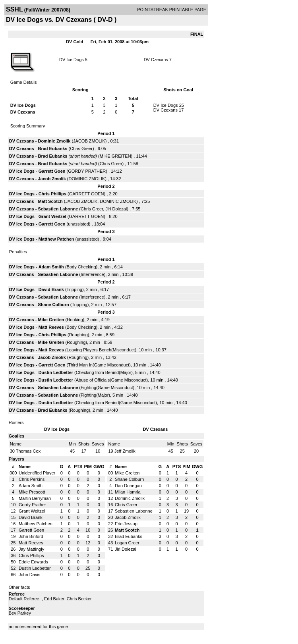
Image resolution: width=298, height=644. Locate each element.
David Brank (51, 289)
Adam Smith (51, 267)
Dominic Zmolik (54, 141)
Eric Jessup (126, 524)
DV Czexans (156, 60)
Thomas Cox (28, 451)
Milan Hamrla (128, 492)
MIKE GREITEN (115, 156)
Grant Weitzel (52, 216)
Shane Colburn (53, 305)
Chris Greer (81, 148)
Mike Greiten (51, 320)
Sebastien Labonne (58, 209)
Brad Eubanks (52, 148)
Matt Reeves (51, 327)
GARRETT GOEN (87, 194)
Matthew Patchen (56, 239)
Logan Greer (127, 543)
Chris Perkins (32, 479)
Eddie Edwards (33, 562)
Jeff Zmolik (125, 451)
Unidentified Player (37, 473)
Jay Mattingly (31, 549)
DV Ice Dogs (72, 60)
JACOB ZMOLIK (89, 141)
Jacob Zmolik (52, 179)
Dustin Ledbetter (56, 372)
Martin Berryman (35, 498)
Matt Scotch (50, 201)
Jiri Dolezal (116, 209)
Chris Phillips (52, 194)
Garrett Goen (52, 171)
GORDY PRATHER (87, 171)
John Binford (31, 536)
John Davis (29, 575)
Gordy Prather (32, 505)
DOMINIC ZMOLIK (87, 179)
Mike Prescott (32, 492)
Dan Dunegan (128, 486)
